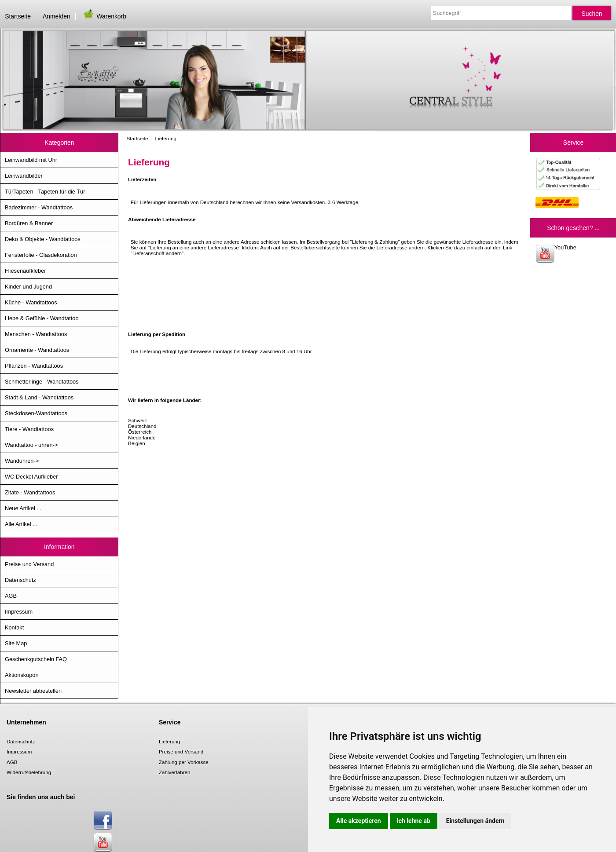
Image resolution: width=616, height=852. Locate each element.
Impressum (19, 612)
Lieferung (169, 741)
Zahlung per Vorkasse (184, 762)
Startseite (18, 16)
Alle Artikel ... (21, 524)
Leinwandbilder (24, 176)
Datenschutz (20, 580)
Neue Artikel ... (23, 508)
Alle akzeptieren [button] (359, 821)
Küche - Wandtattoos (31, 302)
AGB (11, 596)
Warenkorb (104, 16)
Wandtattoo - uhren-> (31, 445)
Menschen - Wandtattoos (36, 334)
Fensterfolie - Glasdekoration (41, 255)
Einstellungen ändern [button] (475, 821)
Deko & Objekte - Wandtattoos (43, 239)
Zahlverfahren (175, 772)
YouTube (556, 254)
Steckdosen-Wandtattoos (36, 413)
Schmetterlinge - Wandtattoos (42, 382)
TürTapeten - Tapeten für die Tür (45, 192)
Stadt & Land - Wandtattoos (39, 397)
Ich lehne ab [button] (414, 821)
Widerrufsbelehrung (29, 772)
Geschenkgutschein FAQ (36, 659)
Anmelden (57, 16)
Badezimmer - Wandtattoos (39, 207)
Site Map (16, 643)
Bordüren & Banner (29, 223)
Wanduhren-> (22, 461)
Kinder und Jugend (28, 287)
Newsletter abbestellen (33, 691)
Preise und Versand (29, 564)
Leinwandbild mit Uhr (31, 160)
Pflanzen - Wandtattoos (34, 366)
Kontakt (14, 627)
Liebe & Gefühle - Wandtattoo (42, 318)
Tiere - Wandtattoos (29, 429)
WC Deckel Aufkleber (31, 477)
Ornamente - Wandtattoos (37, 350)
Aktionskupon (22, 675)
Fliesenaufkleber (26, 271)
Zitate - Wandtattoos (30, 492)
